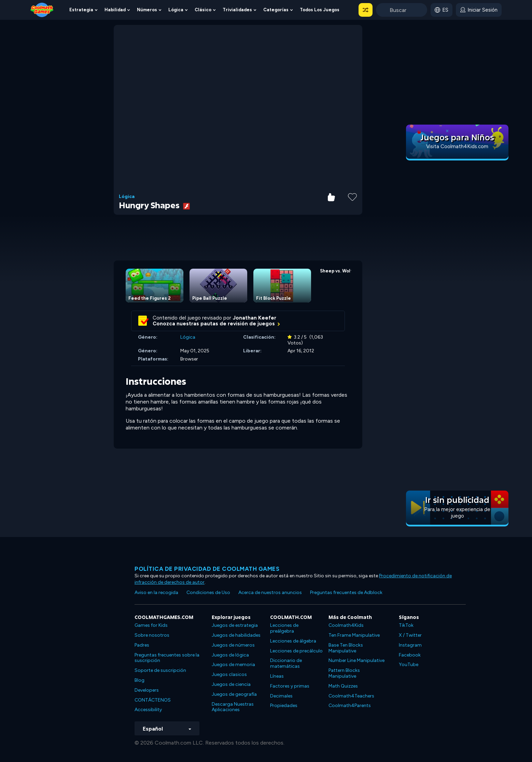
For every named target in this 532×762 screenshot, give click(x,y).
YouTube (409, 665)
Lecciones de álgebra (293, 641)
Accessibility (148, 710)
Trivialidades (237, 10)
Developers (147, 690)
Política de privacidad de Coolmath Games (207, 569)
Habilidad (115, 10)
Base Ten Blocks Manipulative (346, 648)
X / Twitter (410, 635)
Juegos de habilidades (236, 635)
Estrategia (81, 10)
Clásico (203, 10)
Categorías (276, 10)
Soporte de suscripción (160, 670)
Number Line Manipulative (356, 660)
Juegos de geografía (234, 694)
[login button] (479, 10)
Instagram (410, 645)
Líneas (277, 676)
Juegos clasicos (229, 674)
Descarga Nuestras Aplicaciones (233, 707)
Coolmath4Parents (350, 705)
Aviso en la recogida (156, 592)
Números (147, 10)
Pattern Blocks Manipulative (344, 673)
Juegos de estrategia (235, 625)
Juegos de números (233, 645)
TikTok (406, 625)
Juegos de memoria (233, 665)
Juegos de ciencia (231, 684)
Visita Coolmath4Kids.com (457, 146)
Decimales (281, 696)
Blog (139, 680)
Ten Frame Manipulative (354, 635)
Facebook (410, 655)
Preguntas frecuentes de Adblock (346, 592)
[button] (366, 10)
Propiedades (284, 705)
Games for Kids (151, 625)
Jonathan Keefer (255, 318)
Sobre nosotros (152, 635)
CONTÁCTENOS (153, 700)
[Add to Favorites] (352, 196)
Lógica (176, 10)
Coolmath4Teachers (351, 696)
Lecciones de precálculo (296, 651)
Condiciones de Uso (208, 592)
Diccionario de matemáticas (286, 663)
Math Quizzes (343, 686)
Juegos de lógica (230, 655)
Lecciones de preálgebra (284, 628)
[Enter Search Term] (402, 10)
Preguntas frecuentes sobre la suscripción (167, 658)
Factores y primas (290, 686)
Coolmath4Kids (346, 625)
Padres (142, 645)
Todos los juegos (320, 10)
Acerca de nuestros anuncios (270, 592)
